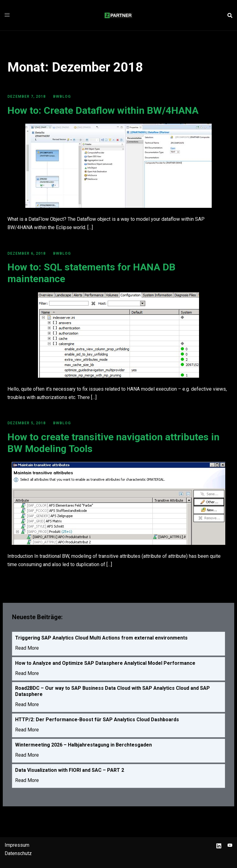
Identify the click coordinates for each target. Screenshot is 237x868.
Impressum (17, 845)
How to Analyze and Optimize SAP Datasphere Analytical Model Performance (105, 663)
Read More (27, 648)
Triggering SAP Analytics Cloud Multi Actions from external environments (101, 638)
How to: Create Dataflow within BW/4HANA (103, 110)
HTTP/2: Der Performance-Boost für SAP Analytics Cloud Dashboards (97, 720)
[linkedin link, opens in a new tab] (219, 845)
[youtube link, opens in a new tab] (230, 845)
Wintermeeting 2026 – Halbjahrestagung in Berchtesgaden (83, 745)
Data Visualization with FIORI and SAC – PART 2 (70, 770)
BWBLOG (62, 97)
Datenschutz (18, 853)
